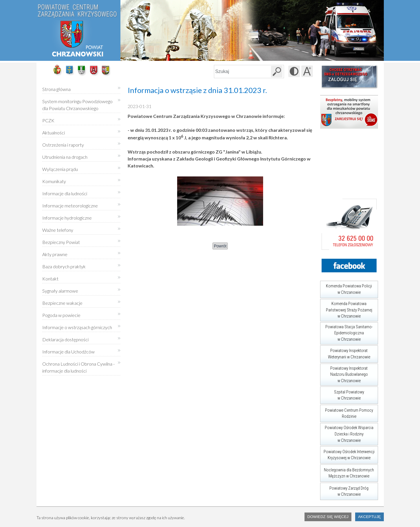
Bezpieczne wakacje (62, 303)
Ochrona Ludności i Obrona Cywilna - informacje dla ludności (78, 367)
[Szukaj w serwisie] (277, 72)
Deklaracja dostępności (65, 339)
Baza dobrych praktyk (64, 266)
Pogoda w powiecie (61, 313)
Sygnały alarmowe (60, 291)
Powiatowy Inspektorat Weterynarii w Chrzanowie (345, 352)
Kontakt (50, 279)
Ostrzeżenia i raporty (63, 145)
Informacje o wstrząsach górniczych (77, 327)
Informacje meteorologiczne (70, 206)
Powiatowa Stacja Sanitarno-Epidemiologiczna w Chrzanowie (346, 332)
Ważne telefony (58, 230)
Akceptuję (369, 517)
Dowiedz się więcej (328, 517)
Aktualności (54, 133)
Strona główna (56, 89)
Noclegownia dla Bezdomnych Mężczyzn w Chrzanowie (347, 472)
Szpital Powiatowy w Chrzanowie (342, 394)
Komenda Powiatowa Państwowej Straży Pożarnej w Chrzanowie (346, 309)
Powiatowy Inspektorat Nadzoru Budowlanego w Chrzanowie (344, 373)
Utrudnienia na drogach (65, 157)
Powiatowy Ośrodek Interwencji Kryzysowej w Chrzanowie (347, 453)
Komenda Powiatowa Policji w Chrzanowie (346, 288)
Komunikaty (54, 181)
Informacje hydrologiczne (67, 218)
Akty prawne (55, 254)
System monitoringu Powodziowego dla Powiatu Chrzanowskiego (77, 105)
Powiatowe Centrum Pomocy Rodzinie (347, 412)
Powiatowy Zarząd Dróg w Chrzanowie (344, 490)
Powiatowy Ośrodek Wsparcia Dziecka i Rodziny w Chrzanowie (347, 433)
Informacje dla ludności (65, 193)
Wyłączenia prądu (60, 167)
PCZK (48, 120)
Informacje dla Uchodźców (68, 352)
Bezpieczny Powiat (61, 242)
